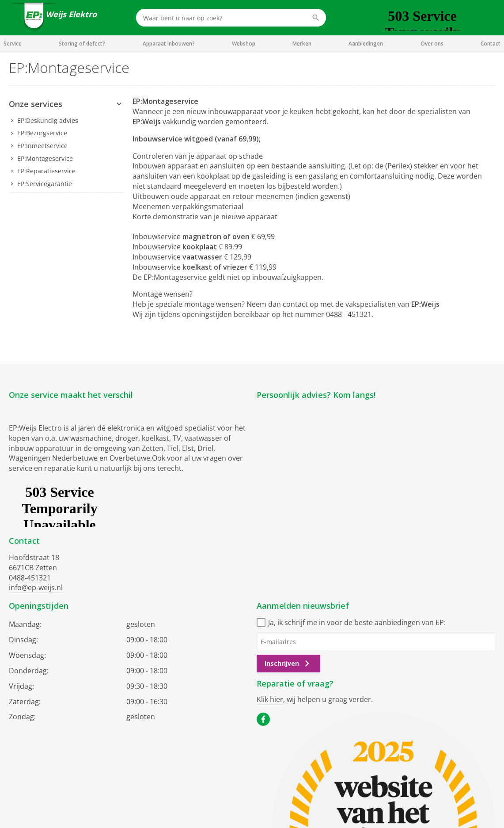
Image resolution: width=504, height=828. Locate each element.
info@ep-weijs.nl (36, 588)
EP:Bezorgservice (42, 133)
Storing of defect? (82, 44)
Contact (491, 44)
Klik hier (270, 699)
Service (13, 44)
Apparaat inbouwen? (169, 44)
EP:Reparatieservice (46, 171)
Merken (302, 44)
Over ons (432, 44)
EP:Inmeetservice (42, 146)
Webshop (244, 44)
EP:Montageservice (45, 158)
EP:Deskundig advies (48, 120)
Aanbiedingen (366, 44)
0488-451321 (30, 578)
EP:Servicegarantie (45, 184)
